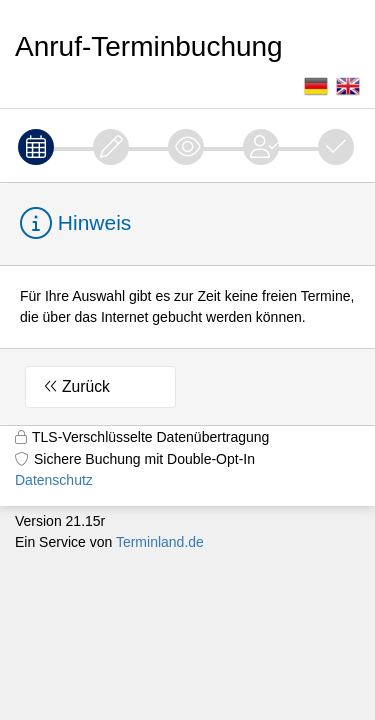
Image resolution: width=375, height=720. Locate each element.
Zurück (86, 386)
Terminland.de (160, 542)
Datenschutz (54, 480)
